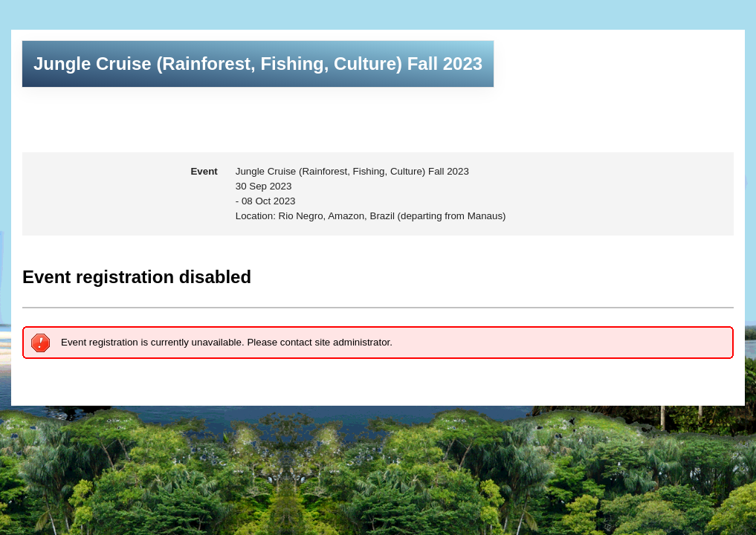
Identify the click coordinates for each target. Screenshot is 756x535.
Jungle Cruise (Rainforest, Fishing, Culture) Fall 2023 (258, 64)
